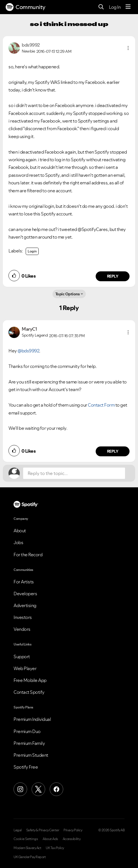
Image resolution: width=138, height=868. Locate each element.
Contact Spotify (29, 692)
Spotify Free (26, 767)
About (20, 531)
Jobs (18, 542)
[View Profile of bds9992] (31, 45)
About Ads (50, 839)
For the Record (28, 555)
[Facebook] (56, 789)
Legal (18, 830)
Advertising (25, 605)
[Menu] (128, 7)
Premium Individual (32, 719)
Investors (23, 617)
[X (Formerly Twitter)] (38, 789)
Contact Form (101, 405)
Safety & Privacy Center (43, 830)
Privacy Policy (73, 830)
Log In (115, 7)
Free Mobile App (30, 680)
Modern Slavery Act (27, 848)
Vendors (22, 629)
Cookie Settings (26, 839)
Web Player (25, 668)
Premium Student (31, 755)
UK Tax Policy (55, 848)
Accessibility (72, 839)
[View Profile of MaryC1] (29, 329)
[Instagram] (20, 789)
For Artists (24, 582)
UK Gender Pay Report (30, 857)
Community (26, 7)
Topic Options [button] (68, 294)
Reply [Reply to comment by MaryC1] (113, 451)
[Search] (101, 7)
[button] (128, 48)
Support (22, 657)
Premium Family (29, 743)
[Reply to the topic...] (74, 473)
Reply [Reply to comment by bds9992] (113, 276)
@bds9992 (28, 351)
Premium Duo (27, 731)
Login (32, 251)
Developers (25, 594)
